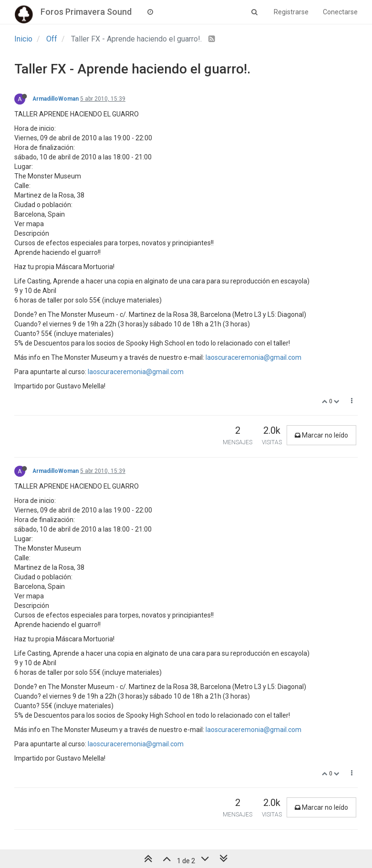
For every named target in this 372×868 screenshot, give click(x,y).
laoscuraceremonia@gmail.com (253, 357)
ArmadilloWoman (56, 99)
